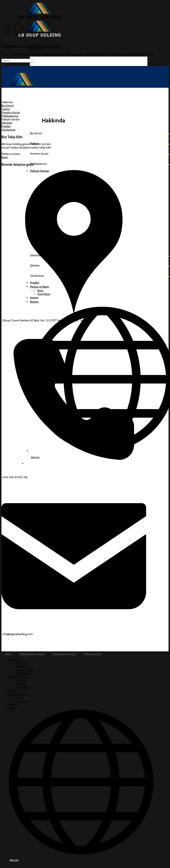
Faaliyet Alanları (18, 677)
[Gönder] (3, 65)
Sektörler (21, 680)
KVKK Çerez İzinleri (93, 654)
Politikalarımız (24, 673)
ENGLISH (14, 860)
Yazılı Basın (23, 701)
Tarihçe (20, 666)
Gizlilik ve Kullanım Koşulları (32, 654)
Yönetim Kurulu (25, 670)
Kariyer (13, 704)
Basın (19, 697)
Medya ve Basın (18, 694)
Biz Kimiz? (22, 663)
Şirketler (21, 684)
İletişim (8, 654)
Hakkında (36, 49)
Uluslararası (23, 687)
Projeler (13, 691)
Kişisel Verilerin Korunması (64, 654)
